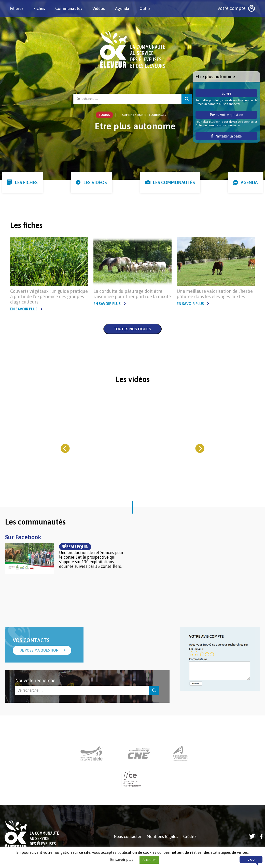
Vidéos (99, 8)
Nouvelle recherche (35, 680)
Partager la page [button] (226, 136)
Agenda (122, 8)
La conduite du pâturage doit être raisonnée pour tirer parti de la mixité (132, 294)
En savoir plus (24, 309)
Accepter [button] (149, 860)
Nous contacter (128, 836)
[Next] (200, 448)
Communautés (69, 8)
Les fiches (26, 182)
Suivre (227, 93)
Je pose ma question (39, 650)
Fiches (39, 8)
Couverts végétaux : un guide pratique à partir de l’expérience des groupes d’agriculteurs (49, 297)
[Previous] (65, 448)
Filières (17, 8)
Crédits (190, 836)
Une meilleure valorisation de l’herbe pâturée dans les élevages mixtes (215, 294)
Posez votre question (226, 115)
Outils (145, 8)
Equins (104, 115)
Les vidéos (95, 182)
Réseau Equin (75, 547)
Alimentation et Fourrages (144, 115)
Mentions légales (162, 836)
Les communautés (174, 182)
